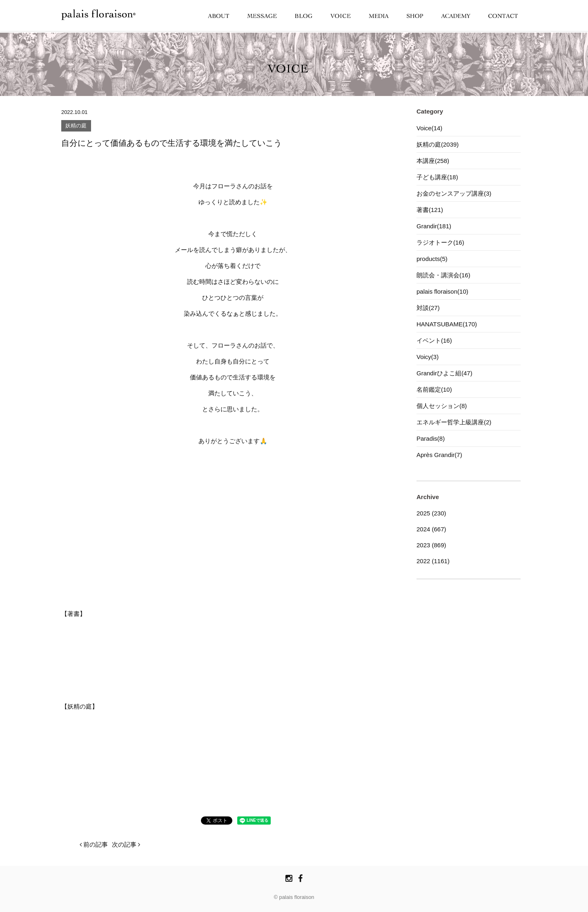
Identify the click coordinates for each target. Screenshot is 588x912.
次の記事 (126, 844)
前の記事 (94, 844)
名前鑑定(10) (434, 389)
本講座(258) (433, 161)
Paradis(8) (431, 438)
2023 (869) (431, 545)
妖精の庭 (76, 126)
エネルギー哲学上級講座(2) (454, 422)
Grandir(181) (434, 226)
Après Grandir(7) (439, 455)
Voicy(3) (428, 357)
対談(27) (428, 308)
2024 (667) (431, 529)
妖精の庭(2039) (438, 144)
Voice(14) (429, 128)
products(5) (432, 259)
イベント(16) (434, 340)
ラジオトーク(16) (440, 242)
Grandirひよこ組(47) (444, 373)
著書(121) (430, 210)
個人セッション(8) (442, 406)
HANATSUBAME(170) (447, 324)
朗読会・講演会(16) (443, 275)
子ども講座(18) (437, 177)
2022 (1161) (433, 561)
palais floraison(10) (442, 291)
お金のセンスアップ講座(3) (454, 193)
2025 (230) (431, 513)
